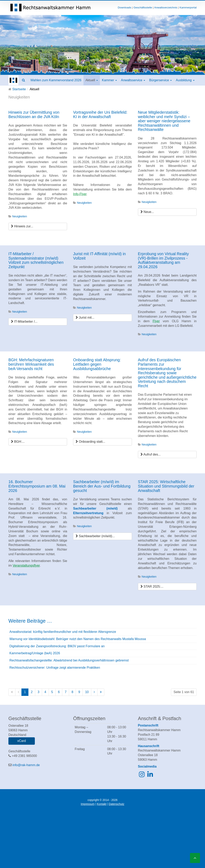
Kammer (109, 80)
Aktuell (92, 80)
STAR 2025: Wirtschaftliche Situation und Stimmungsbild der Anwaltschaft (166, 486)
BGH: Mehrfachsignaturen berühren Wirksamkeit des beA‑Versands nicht (31, 364)
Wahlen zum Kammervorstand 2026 (56, 80)
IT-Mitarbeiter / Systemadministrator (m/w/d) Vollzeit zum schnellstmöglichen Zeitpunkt (36, 260)
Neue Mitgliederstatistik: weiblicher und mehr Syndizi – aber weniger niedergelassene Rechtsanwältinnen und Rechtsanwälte (164, 121)
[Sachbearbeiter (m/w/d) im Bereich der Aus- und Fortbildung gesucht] (102, 536)
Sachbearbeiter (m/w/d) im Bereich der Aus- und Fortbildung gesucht (102, 486)
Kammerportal (188, 8)
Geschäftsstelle (143, 8)
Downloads (124, 8)
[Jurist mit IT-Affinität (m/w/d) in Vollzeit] (102, 318)
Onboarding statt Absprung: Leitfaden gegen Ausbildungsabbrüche (97, 364)
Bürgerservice (160, 80)
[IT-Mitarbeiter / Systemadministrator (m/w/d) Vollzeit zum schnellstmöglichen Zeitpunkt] (38, 322)
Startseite (19, 89)
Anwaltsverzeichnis (166, 8)
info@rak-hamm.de (26, 765)
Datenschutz (117, 804)
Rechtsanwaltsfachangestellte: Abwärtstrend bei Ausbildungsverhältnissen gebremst (69, 660)
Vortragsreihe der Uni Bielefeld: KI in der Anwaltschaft (100, 114)
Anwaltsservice (133, 80)
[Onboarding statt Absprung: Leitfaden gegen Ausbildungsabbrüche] (102, 442)
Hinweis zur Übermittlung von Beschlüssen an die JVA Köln (34, 114)
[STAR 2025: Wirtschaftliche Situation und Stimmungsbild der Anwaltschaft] (167, 587)
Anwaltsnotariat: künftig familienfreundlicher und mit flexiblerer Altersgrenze (63, 632)
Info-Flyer (80, 194)
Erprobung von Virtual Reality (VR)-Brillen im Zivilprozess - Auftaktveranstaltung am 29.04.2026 (163, 260)
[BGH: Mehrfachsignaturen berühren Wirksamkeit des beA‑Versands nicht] (38, 442)
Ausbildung (185, 80)
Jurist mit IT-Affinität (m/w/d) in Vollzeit (99, 256)
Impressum (88, 804)
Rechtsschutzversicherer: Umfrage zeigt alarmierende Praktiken (55, 668)
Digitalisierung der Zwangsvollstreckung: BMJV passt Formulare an (57, 646)
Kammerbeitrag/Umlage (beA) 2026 (35, 653)
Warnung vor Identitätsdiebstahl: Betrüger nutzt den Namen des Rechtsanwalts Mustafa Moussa (78, 639)
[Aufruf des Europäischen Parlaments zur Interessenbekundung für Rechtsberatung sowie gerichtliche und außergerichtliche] (167, 455)
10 (87, 692)
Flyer (156, 321)
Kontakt (102, 804)
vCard (22, 741)
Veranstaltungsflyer (26, 565)
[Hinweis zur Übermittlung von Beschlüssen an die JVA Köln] (38, 226)
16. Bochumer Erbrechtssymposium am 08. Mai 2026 (37, 486)
